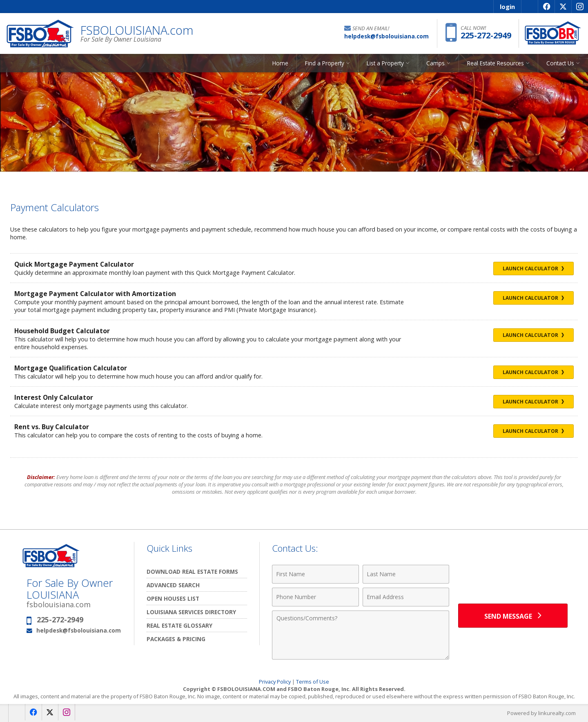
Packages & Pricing (176, 639)
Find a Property (325, 63)
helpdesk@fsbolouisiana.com (79, 630)
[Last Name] (406, 574)
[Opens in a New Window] (546, 7)
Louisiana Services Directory (191, 612)
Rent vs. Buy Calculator (52, 427)
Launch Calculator (533, 269)
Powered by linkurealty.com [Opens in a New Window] (541, 713)
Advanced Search (173, 585)
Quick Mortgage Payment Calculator (75, 264)
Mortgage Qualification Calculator (71, 368)
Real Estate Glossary (179, 625)
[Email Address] (406, 597)
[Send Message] (513, 616)
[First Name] (315, 574)
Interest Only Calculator (54, 397)
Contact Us (560, 63)
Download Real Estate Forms (192, 572)
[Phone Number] (315, 597)
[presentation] (513, 579)
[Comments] (361, 635)
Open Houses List (173, 598)
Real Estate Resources (496, 63)
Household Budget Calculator (62, 331)
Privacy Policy (275, 682)
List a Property (385, 63)
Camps (435, 63)
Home (280, 63)
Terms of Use (313, 682)
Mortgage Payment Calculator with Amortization (96, 294)
